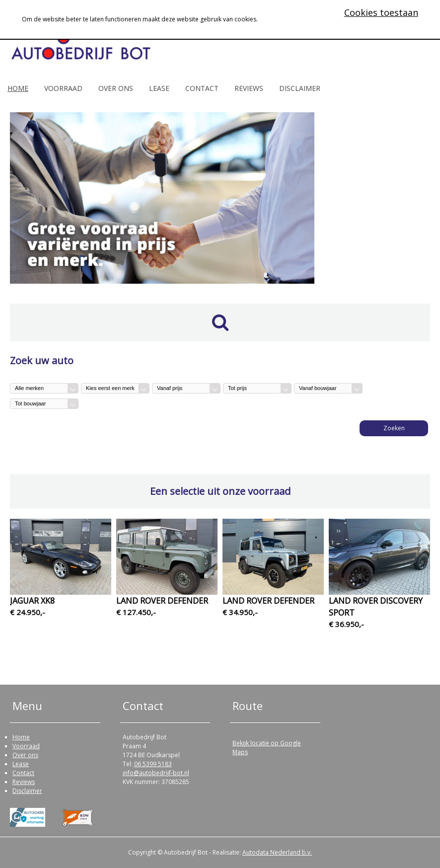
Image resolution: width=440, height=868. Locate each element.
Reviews (249, 88)
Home (18, 88)
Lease (159, 88)
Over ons (116, 88)
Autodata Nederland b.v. (277, 852)
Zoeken (394, 428)
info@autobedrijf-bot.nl (156, 773)
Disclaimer (300, 88)
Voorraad (63, 88)
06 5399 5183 (153, 764)
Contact (202, 88)
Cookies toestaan (381, 12)
